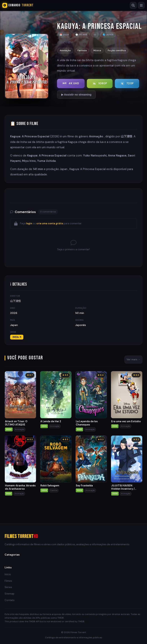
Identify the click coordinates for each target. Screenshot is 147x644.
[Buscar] (133, 5)
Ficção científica (119, 50)
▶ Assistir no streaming (77, 95)
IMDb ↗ (17, 337)
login (29, 223)
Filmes (8, 581)
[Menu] (141, 5)
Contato (10, 600)
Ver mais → (133, 359)
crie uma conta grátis (50, 223)
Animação (65, 50)
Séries (8, 587)
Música (99, 50)
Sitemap (9, 594)
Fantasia (83, 50)
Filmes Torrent (21, 537)
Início (8, 574)
